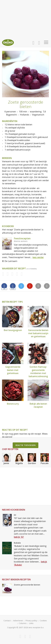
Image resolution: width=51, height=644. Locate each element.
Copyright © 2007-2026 (18, 627)
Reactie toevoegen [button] (26, 445)
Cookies (43, 621)
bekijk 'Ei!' (19, 537)
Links (31, 623)
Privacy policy (31, 621)
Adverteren (18, 621)
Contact (7, 621)
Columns (23, 623)
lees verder (38, 257)
